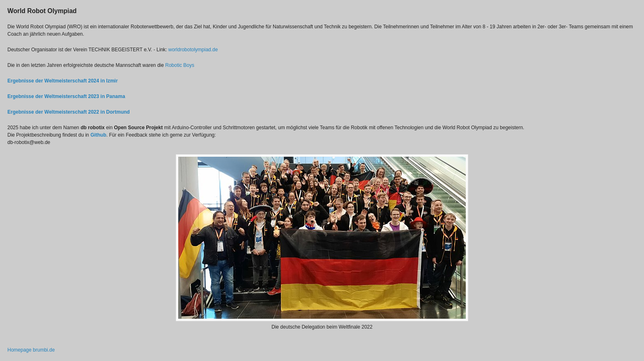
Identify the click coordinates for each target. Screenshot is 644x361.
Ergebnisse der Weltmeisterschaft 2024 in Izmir (63, 81)
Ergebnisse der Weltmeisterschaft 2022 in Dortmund (69, 112)
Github (98, 135)
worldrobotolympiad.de (193, 50)
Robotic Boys (180, 65)
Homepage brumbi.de (31, 350)
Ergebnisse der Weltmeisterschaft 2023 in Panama (66, 96)
